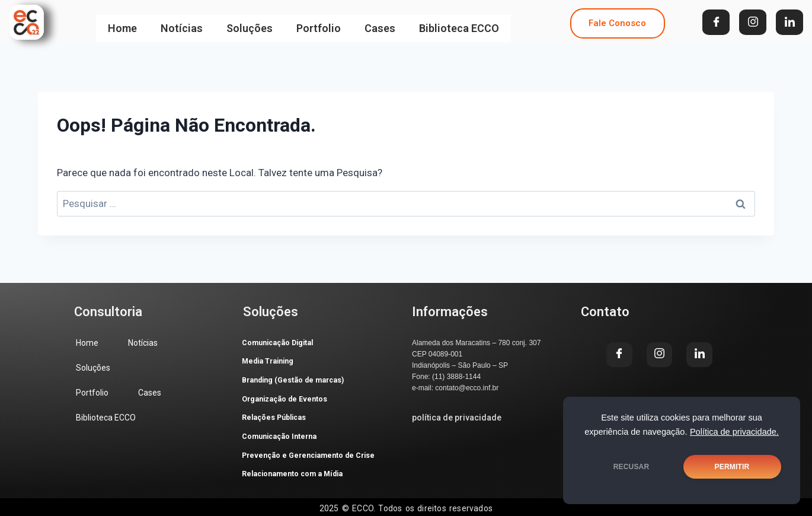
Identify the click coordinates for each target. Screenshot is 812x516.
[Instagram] (753, 22)
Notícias (182, 22)
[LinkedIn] (789, 22)
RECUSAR (632, 467)
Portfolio (319, 22)
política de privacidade (457, 418)
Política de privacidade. (734, 432)
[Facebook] (716, 22)
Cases (380, 22)
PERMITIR (732, 467)
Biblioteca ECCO (459, 22)
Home (122, 22)
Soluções (250, 22)
